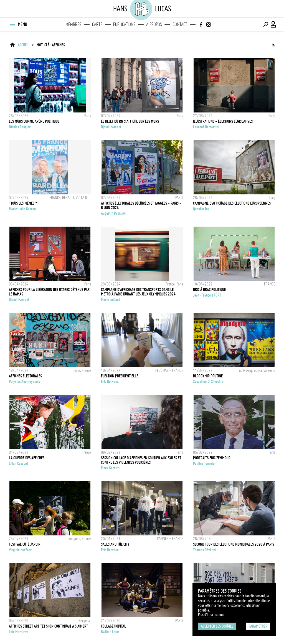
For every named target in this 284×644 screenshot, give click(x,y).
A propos (154, 24)
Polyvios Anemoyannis (24, 382)
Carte (97, 24)
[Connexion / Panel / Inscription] (273, 24)
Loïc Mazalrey (18, 632)
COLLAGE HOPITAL (113, 626)
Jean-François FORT (207, 295)
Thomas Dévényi (204, 550)
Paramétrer (258, 626)
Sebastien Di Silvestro (208, 382)
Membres (73, 24)
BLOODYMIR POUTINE (208, 376)
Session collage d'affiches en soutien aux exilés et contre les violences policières (141, 460)
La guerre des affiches (27, 458)
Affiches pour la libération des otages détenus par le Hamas (49, 292)
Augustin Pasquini (113, 213)
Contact (180, 24)
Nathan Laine (110, 632)
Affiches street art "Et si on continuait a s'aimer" (48, 626)
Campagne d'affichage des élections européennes (232, 203)
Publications (124, 24)
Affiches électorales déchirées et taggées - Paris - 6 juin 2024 (141, 206)
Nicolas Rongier (20, 127)
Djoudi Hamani (111, 127)
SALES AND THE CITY (115, 544)
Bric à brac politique (209, 290)
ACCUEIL (23, 45)
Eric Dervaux (110, 382)
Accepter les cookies (217, 626)
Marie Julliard (111, 300)
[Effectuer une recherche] (266, 24)
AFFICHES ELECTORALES (25, 376)
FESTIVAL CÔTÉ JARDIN (25, 544)
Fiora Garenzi (110, 468)
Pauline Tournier (204, 463)
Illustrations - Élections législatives (223, 121)
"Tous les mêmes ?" (24, 203)
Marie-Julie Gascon (22, 209)
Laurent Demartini (206, 127)
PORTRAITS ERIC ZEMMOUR (212, 458)
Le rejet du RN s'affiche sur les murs (130, 121)
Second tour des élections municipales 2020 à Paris (234, 544)
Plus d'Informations (211, 615)
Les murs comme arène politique (34, 121)
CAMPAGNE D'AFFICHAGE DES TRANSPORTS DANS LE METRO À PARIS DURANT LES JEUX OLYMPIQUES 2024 (138, 292)
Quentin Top (201, 209)
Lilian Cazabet (19, 463)
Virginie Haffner (20, 550)
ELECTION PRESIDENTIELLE (120, 376)
